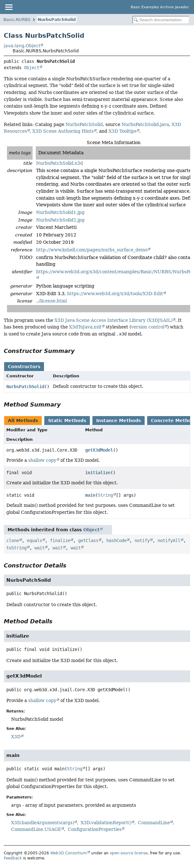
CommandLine (154, 823)
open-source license (129, 853)
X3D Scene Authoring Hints (63, 131)
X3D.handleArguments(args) (43, 823)
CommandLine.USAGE (36, 829)
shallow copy (42, 460)
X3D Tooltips (122, 131)
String (105, 495)
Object (32, 68)
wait (40, 548)
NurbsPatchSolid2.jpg (60, 220)
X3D (16, 737)
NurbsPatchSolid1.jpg (60, 212)
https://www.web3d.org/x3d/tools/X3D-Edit (115, 294)
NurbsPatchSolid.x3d (59, 163)
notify (142, 540)
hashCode (116, 540)
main (90, 495)
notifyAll (169, 540)
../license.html (51, 301)
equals (34, 540)
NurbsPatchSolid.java (145, 124)
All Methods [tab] (23, 421)
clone (13, 540)
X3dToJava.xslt (85, 327)
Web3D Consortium (69, 853)
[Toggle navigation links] (9, 7)
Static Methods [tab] (67, 421)
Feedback (13, 858)
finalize (60, 540)
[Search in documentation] (161, 20)
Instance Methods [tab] (119, 421)
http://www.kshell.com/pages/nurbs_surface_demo (92, 250)
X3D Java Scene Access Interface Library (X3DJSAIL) (113, 320)
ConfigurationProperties (95, 829)
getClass (88, 540)
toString (16, 548)
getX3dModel (99, 450)
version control (148, 327)
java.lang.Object (22, 46)
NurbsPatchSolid (57, 20)
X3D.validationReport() (106, 823)
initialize (98, 473)
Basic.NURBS (17, 20)
